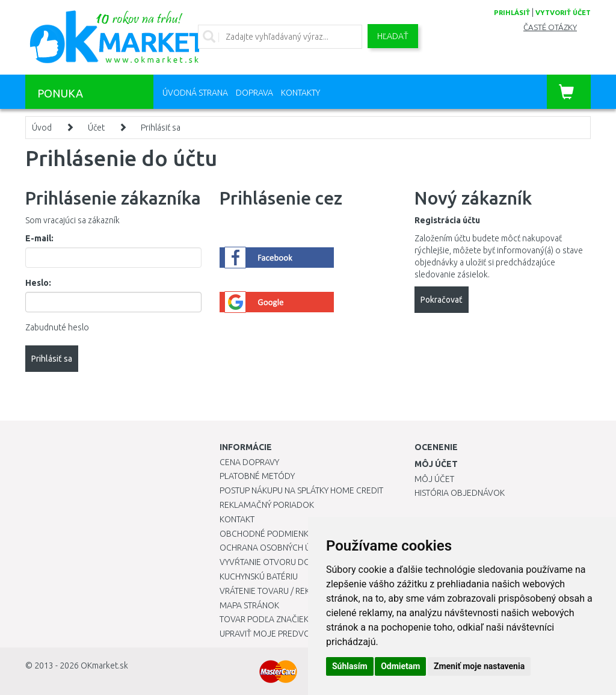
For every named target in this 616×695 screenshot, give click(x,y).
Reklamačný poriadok (267, 505)
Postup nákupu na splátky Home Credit (301, 490)
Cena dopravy (249, 462)
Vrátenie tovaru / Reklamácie (282, 591)
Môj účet (434, 479)
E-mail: (39, 238)
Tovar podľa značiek (264, 619)
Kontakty (300, 93)
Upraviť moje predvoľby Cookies (290, 634)
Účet (96, 128)
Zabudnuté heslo (57, 327)
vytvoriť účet (563, 13)
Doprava (254, 93)
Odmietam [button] (400, 666)
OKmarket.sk (104, 666)
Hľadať (393, 36)
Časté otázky (550, 27)
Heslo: (38, 283)
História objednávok (460, 493)
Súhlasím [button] (350, 666)
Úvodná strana (195, 93)
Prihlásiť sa (161, 128)
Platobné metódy (257, 476)
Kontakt (237, 519)
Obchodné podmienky (266, 534)
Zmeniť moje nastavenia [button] (479, 666)
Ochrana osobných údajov (279, 548)
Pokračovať (442, 300)
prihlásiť (512, 13)
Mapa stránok (249, 605)
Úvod (42, 128)
